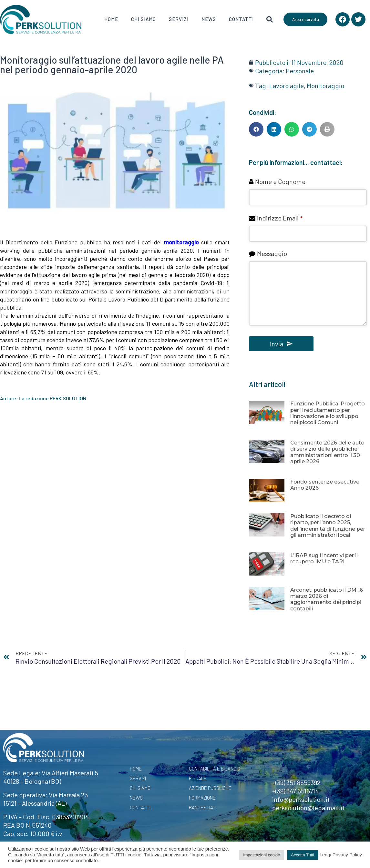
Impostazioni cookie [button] (262, 855)
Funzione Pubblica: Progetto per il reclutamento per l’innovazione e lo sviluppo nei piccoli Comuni (328, 413)
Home (111, 19)
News (209, 19)
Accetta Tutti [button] (303, 855)
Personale (300, 71)
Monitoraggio (325, 86)
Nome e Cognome (280, 181)
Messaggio (272, 253)
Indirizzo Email (280, 218)
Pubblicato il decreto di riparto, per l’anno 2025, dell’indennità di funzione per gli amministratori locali (328, 526)
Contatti (241, 19)
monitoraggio (181, 242)
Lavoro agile (287, 86)
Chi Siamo (144, 19)
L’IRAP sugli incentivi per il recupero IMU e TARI (324, 558)
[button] (256, 129)
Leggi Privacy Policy (341, 855)
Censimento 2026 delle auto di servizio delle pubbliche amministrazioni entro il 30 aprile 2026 (327, 452)
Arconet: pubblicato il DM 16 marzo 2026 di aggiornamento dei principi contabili (327, 599)
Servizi (179, 19)
